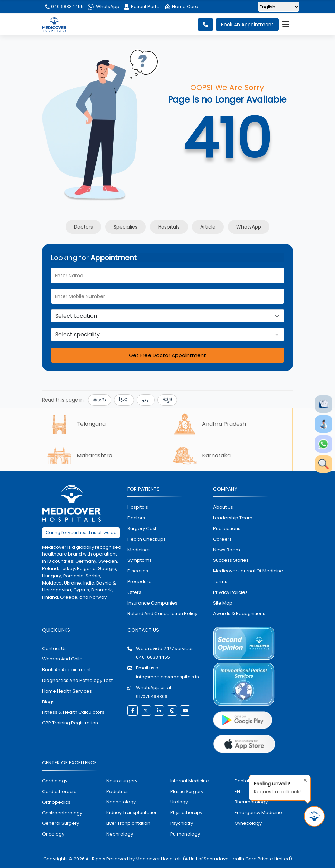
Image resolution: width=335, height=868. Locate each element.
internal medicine (190, 781)
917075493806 (152, 697)
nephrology (120, 834)
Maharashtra (80, 456)
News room (227, 550)
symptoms (140, 560)
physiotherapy (186, 813)
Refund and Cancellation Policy (162, 613)
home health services (67, 691)
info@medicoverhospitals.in (167, 677)
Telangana (76, 424)
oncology (53, 834)
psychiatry (182, 823)
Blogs (48, 702)
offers (134, 592)
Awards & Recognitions (239, 613)
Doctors (83, 227)
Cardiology (55, 781)
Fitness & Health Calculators (73, 712)
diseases (138, 571)
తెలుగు (100, 400)
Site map (223, 603)
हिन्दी (124, 400)
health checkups (147, 539)
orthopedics (56, 802)
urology (179, 802)
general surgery (61, 823)
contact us (54, 649)
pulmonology (185, 834)
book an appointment (66, 670)
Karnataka (202, 456)
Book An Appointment (247, 25)
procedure (140, 582)
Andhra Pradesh (209, 424)
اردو (146, 400)
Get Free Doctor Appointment (167, 355)
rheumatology (251, 802)
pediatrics (118, 792)
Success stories (231, 560)
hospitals (138, 507)
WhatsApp (104, 6)
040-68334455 (153, 657)
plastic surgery (187, 792)
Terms (220, 582)
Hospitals (169, 227)
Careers (222, 539)
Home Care (181, 6)
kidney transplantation (132, 813)
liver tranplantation (128, 823)
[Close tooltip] (303, 779)
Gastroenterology (62, 813)
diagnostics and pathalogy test (77, 680)
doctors (136, 518)
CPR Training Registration (70, 723)
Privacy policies (230, 592)
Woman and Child (62, 659)
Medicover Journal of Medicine (248, 571)
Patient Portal (142, 6)
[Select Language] (279, 7)
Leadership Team (233, 518)
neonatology (121, 802)
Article (208, 227)
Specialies (126, 227)
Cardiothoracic (59, 792)
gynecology (248, 823)
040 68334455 (64, 6)
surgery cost (142, 528)
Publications (227, 528)
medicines (139, 550)
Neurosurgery (122, 781)
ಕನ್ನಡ (167, 400)
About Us (223, 507)
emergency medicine (258, 813)
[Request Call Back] (314, 816)
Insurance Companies (152, 603)
